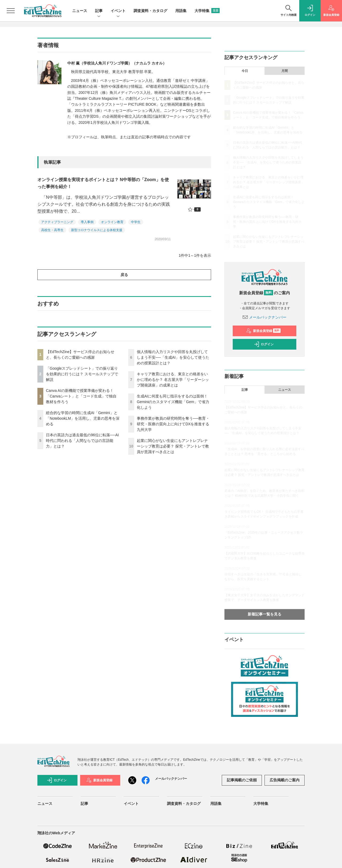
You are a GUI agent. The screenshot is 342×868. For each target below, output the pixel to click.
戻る (124, 275)
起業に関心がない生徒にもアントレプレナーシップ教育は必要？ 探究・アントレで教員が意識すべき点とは (173, 446)
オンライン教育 (112, 222)
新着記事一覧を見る (265, 614)
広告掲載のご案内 (285, 780)
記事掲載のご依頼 (242, 780)
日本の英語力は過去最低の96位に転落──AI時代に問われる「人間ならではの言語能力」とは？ (82, 441)
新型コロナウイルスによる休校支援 (97, 230)
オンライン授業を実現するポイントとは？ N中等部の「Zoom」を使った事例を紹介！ (103, 183)
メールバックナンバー (265, 317)
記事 (99, 11)
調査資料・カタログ (150, 11)
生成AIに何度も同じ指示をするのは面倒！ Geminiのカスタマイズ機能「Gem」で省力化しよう (173, 402)
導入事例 (87, 222)
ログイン (264, 344)
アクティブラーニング (57, 222)
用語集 (181, 11)
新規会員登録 (263, 331)
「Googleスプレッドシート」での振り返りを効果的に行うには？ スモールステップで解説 (82, 374)
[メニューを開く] (11, 11)
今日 (245, 71)
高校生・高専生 (52, 230)
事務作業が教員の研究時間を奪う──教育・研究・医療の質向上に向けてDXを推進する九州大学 (173, 424)
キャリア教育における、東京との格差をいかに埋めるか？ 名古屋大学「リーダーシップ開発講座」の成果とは (173, 380)
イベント (118, 11)
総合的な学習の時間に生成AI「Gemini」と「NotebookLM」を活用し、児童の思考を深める (83, 418)
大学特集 (207, 11)
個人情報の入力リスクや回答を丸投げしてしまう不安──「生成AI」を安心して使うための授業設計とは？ (173, 357)
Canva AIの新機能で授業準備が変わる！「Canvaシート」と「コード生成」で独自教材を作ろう (81, 396)
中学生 (136, 222)
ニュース (80, 11)
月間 (285, 71)
